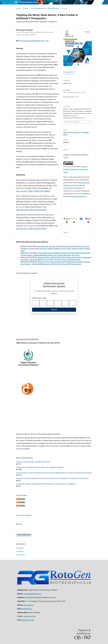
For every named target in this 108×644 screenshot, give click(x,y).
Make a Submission (24, 535)
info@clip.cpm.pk (28, 620)
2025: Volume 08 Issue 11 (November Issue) (45, 8)
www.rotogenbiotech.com (32, 594)
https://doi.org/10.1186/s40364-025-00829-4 (32, 229)
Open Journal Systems (24, 515)
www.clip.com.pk (29, 616)
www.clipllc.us (29, 605)
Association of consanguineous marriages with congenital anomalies (40, 467)
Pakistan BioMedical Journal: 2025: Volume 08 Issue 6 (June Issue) (56, 255)
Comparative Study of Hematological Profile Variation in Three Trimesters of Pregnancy (46, 484)
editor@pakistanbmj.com (78, 196)
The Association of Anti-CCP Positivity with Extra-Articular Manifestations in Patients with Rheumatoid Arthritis (54, 473)
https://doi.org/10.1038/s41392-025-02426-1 (32, 210)
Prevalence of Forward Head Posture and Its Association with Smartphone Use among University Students (52, 478)
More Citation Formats (72, 122)
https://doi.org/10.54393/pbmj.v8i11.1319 (34, 41)
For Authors (20, 551)
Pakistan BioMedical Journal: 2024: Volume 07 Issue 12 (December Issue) (55, 260)
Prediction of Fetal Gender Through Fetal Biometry (33, 462)
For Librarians (21, 555)
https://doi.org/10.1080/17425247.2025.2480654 (33, 191)
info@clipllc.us (27, 609)
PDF (70, 73)
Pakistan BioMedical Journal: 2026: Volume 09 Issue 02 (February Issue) (57, 264)
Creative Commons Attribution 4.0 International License (76, 169)
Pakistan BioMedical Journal (29, 2)
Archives (25, 8)
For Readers (20, 548)
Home (18, 8)
